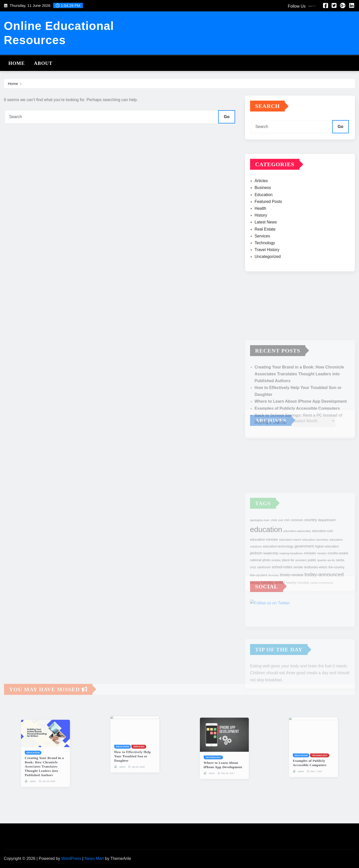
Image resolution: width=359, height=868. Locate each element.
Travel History (267, 267)
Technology (265, 260)
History (261, 233)
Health (260, 226)
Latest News (266, 240)
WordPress (71, 858)
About (43, 63)
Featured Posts (268, 219)
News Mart (94, 858)
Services (262, 254)
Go (226, 117)
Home (17, 63)
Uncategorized (268, 274)
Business (263, 205)
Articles (261, 199)
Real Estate (265, 247)
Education (264, 212)
